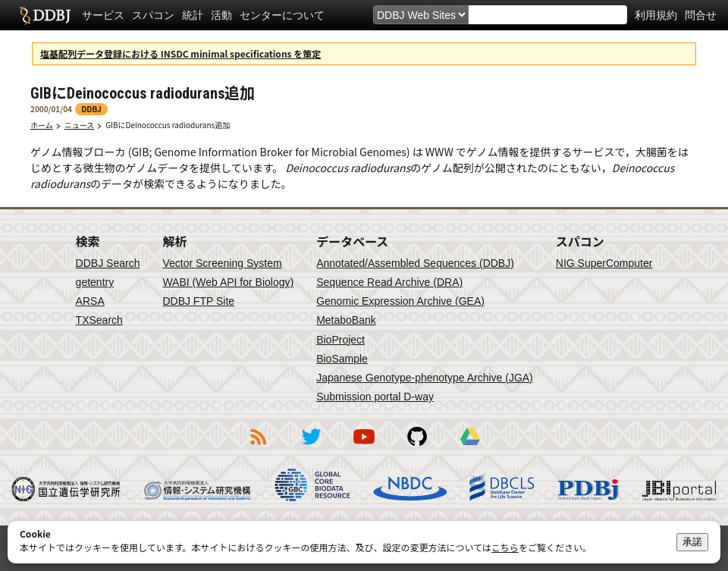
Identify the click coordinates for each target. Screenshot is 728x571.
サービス (103, 15)
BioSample (342, 359)
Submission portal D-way (375, 397)
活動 (221, 15)
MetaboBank (346, 320)
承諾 (692, 542)
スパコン (153, 15)
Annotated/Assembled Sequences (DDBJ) (415, 263)
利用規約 (656, 15)
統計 (193, 15)
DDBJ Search (108, 263)
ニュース (80, 125)
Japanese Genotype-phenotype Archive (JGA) (425, 378)
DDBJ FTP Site (198, 301)
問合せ (701, 15)
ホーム (42, 125)
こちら (505, 547)
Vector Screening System (222, 263)
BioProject (340, 340)
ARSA (90, 301)
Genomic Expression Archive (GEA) (400, 301)
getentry (95, 282)
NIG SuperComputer (604, 263)
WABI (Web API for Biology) (228, 282)
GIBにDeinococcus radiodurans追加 (171, 125)
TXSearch (99, 320)
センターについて (282, 15)
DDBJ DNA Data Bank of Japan (45, 15)
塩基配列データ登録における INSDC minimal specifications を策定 (180, 53)
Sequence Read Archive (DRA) (389, 282)
